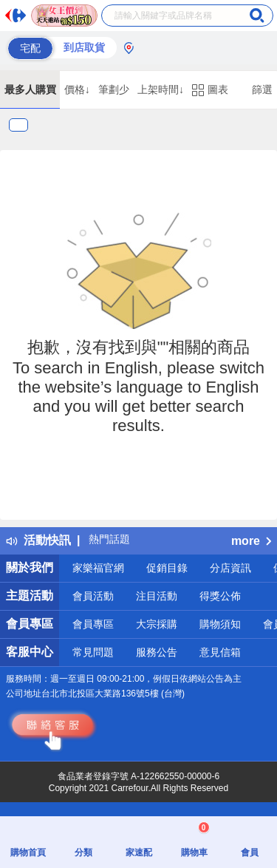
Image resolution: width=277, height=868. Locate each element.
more (251, 541)
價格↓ (77, 89)
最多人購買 (30, 89)
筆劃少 (114, 89)
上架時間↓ (161, 89)
